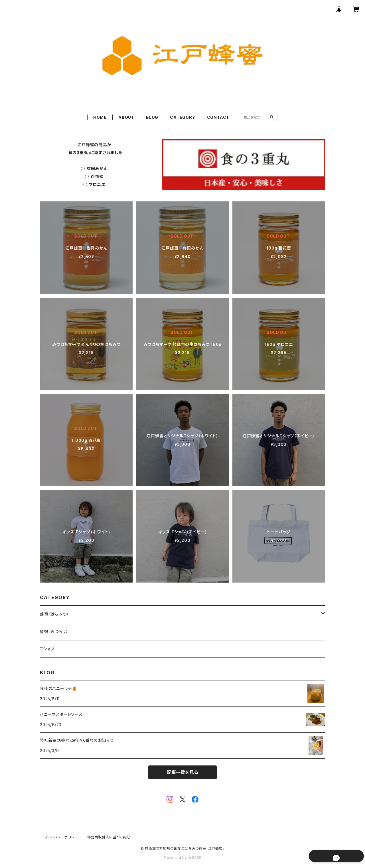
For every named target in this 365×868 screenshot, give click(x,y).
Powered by (182, 858)
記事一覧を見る (182, 772)
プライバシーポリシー (61, 837)
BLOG (152, 117)
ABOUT (126, 117)
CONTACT (218, 117)
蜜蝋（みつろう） (54, 631)
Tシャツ (47, 649)
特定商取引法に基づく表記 (109, 837)
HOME (100, 117)
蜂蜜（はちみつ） (54, 614)
